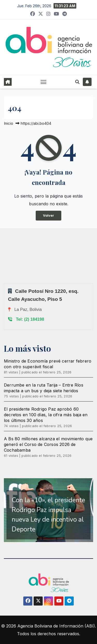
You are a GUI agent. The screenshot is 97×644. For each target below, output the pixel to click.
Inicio (9, 123)
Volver (48, 215)
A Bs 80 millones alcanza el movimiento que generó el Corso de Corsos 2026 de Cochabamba (48, 444)
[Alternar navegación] (43, 82)
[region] (48, 510)
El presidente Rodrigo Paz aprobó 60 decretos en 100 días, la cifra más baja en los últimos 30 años (46, 415)
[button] (77, 82)
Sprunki (5, 283)
